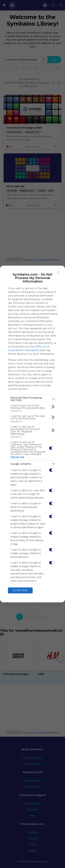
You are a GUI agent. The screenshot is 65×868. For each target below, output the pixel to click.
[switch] (52, 407)
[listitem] (32, 399)
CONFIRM (20, 590)
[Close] (58, 272)
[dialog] (32, 434)
